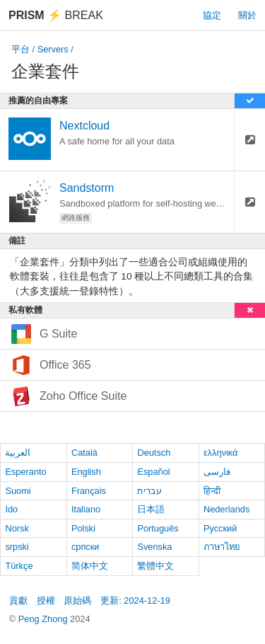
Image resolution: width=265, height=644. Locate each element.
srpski (17, 547)
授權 (46, 600)
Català (84, 453)
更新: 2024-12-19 (135, 600)
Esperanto (25, 472)
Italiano (86, 509)
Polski (83, 528)
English (86, 472)
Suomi (18, 491)
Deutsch (154, 453)
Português (158, 528)
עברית (149, 491)
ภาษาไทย (222, 547)
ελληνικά (221, 453)
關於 (247, 15)
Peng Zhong (44, 619)
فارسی (217, 472)
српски (86, 547)
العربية (18, 453)
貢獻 (18, 600)
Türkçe (19, 566)
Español (153, 472)
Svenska (154, 547)
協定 (212, 15)
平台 (20, 49)
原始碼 (77, 600)
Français (89, 491)
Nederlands (226, 509)
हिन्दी (212, 491)
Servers (53, 49)
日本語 (151, 509)
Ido (11, 509)
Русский (220, 528)
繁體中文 (155, 566)
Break (56, 15)
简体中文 (90, 566)
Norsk (17, 528)
